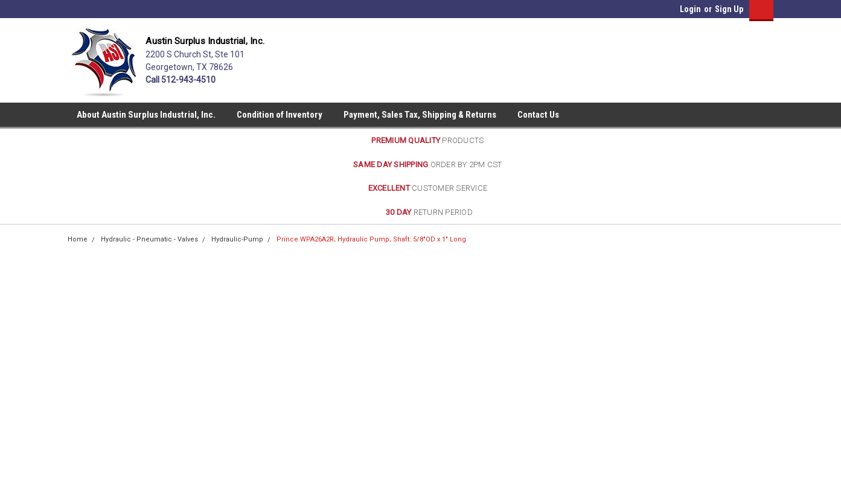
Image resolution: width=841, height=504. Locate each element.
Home (78, 239)
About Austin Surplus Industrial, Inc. (146, 115)
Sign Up (729, 9)
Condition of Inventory (280, 115)
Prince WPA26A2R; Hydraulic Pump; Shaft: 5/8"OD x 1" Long (371, 239)
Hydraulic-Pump (237, 239)
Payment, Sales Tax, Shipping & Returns (420, 115)
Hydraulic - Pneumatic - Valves (149, 239)
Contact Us (538, 115)
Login (690, 9)
